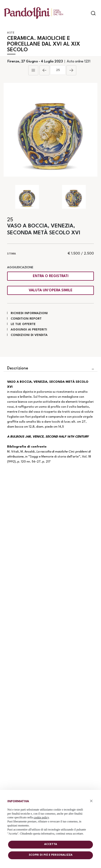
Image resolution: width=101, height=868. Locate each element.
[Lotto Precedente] (44, 70)
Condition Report (26, 319)
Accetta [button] (51, 844)
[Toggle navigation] (85, 13)
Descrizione (18, 368)
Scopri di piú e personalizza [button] (51, 855)
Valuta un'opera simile (51, 290)
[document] (50, 816)
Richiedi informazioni (29, 313)
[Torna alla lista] (33, 70)
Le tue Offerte (23, 324)
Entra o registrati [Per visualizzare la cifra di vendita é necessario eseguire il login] (51, 276)
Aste (11, 33)
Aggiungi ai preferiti (29, 330)
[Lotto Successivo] (71, 70)
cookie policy (41, 817)
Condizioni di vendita (29, 335)
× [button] (91, 801)
